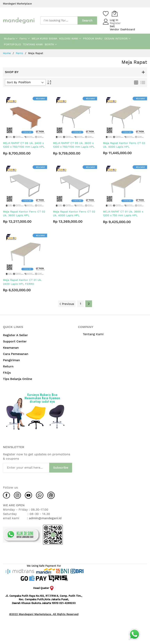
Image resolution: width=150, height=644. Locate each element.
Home (7, 53)
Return (8, 366)
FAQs (7, 373)
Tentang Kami (93, 334)
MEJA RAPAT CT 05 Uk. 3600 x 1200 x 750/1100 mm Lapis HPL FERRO (74, 147)
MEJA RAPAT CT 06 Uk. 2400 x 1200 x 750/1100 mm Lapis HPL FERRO (24, 147)
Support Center (15, 341)
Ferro (20, 53)
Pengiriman (12, 360)
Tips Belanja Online (17, 379)
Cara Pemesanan (16, 354)
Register (115, 23)
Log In (114, 20)
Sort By (12, 82)
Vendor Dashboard (122, 29)
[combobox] (59, 21)
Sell (112, 26)
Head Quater (44, 588)
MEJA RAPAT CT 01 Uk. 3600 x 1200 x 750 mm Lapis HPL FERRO (123, 215)
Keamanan (11, 348)
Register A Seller (15, 335)
